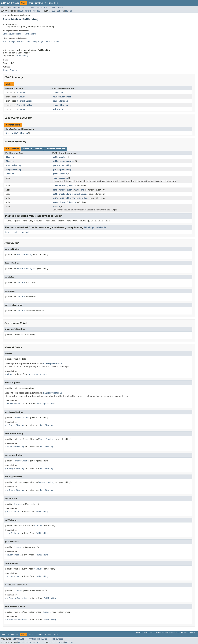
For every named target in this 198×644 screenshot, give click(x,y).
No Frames (42, 8)
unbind (25, 232)
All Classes (58, 8)
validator (58, 109)
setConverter (60, 186)
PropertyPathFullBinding (46, 42)
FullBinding (30, 34)
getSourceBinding (62, 165)
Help (56, 3)
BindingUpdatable (12, 34)
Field (20, 11)
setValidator (60, 202)
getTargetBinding (62, 170)
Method (37, 11)
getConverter (60, 157)
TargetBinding (25, 105)
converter (58, 93)
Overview (5, 3)
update (56, 207)
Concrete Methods (56, 149)
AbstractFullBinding (17, 133)
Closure (21, 93)
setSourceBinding (62, 194)
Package (15, 3)
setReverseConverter (64, 190)
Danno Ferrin (10, 70)
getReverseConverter (64, 161)
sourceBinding (60, 101)
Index (50, 3)
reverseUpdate (60, 178)
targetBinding (60, 105)
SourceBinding (25, 101)
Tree (31, 3)
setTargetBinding (62, 198)
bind (8, 232)
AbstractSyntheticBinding (17, 42)
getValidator (60, 174)
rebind (16, 232)
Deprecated (40, 3)
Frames (32, 8)
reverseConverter (62, 97)
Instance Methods (32, 149)
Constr (28, 11)
